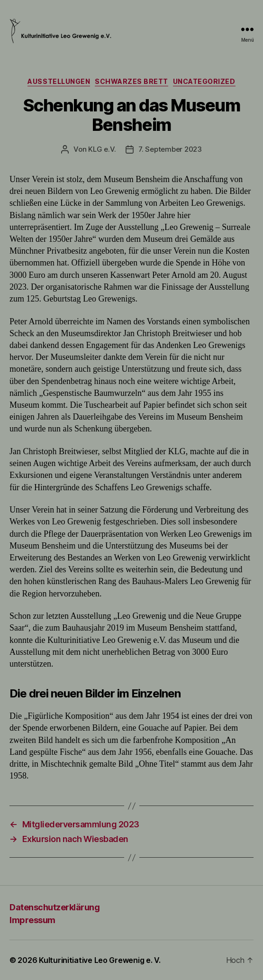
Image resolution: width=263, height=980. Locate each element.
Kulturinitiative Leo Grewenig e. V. (100, 960)
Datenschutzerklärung (54, 907)
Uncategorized (204, 81)
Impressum (32, 920)
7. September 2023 (170, 149)
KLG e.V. (102, 149)
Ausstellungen (59, 81)
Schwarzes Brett (131, 81)
